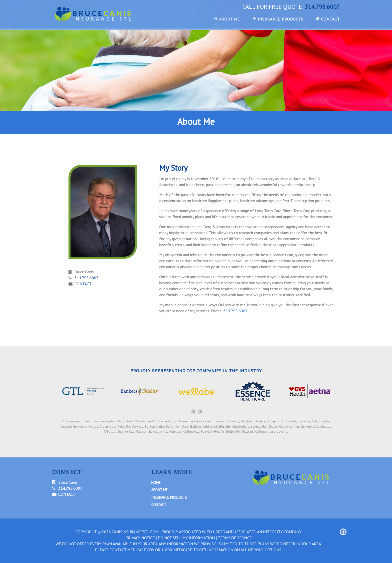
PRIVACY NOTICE (140, 538)
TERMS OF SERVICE (235, 538)
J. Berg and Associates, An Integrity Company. (257, 532)
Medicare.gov (141, 550)
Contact (159, 505)
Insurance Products (169, 497)
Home (156, 483)
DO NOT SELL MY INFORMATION (186, 538)
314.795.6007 (322, 7)
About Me (159, 490)
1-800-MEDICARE (177, 550)
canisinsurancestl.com (135, 532)
